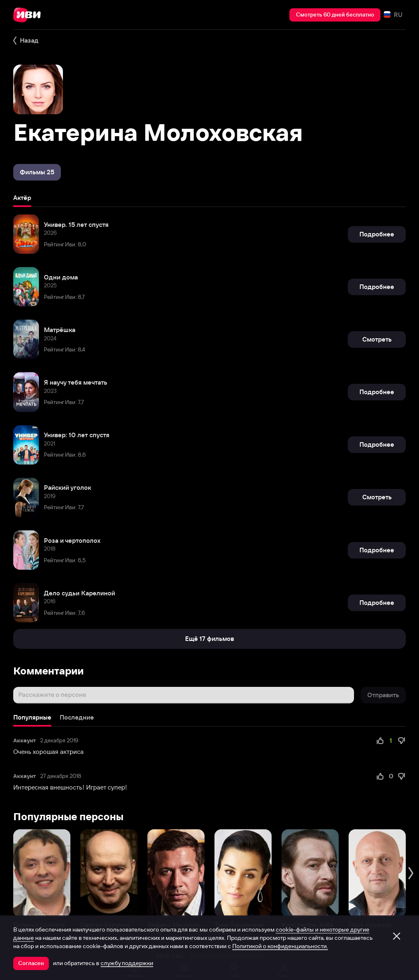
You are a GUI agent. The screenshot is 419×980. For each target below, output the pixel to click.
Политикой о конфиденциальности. (280, 946)
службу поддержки (127, 963)
